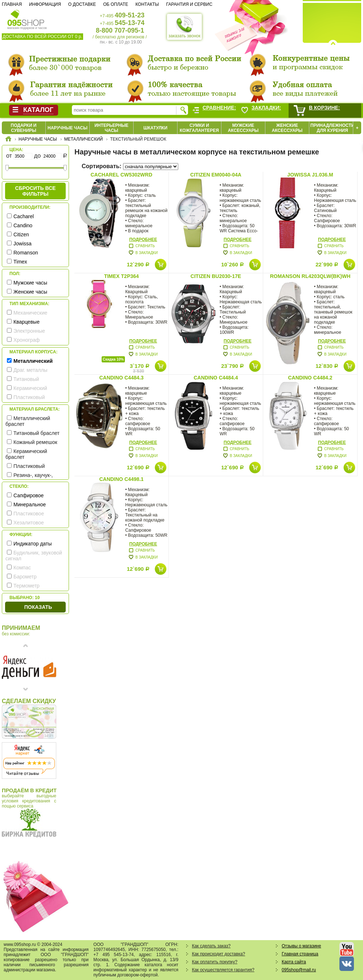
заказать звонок (184, 27)
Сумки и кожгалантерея (199, 128)
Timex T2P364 (122, 276)
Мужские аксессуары (243, 128)
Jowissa (23, 244)
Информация (45, 4)
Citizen (21, 234)
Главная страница (300, 954)
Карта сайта (294, 962)
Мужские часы (30, 283)
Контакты (147, 4)
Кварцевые (26, 322)
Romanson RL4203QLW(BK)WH (310, 276)
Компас (22, 568)
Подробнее (143, 240)
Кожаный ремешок (35, 442)
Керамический (30, 388)
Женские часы (30, 292)
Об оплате (116, 4)
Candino (23, 225)
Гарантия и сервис (189, 4)
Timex (20, 262)
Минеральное (30, 504)
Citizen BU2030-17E (216, 276)
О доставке (82, 4)
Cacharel (24, 216)
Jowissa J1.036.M (310, 175)
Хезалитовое (29, 523)
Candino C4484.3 (121, 378)
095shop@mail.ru (299, 970)
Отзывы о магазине (301, 946)
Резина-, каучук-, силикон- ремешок (29, 478)
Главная (12, 4)
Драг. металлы (30, 370)
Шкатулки (155, 128)
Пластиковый (29, 397)
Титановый (26, 379)
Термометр (26, 586)
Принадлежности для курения (332, 128)
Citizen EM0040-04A (216, 175)
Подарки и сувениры (24, 128)
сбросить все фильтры (36, 191)
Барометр (25, 577)
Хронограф (27, 340)
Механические (30, 313)
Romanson (26, 253)
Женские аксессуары (287, 128)
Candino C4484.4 (216, 378)
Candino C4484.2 (310, 378)
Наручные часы (68, 128)
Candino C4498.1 (121, 479)
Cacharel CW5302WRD (121, 175)
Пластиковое (29, 514)
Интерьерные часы (111, 128)
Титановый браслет (36, 433)
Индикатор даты (33, 544)
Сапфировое (28, 495)
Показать (38, 607)
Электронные (29, 331)
